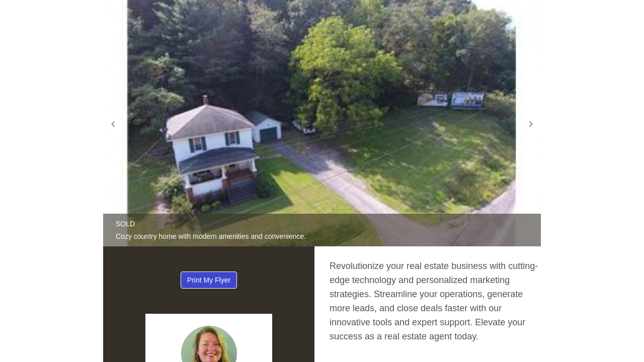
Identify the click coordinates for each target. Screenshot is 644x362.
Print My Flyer (209, 280)
